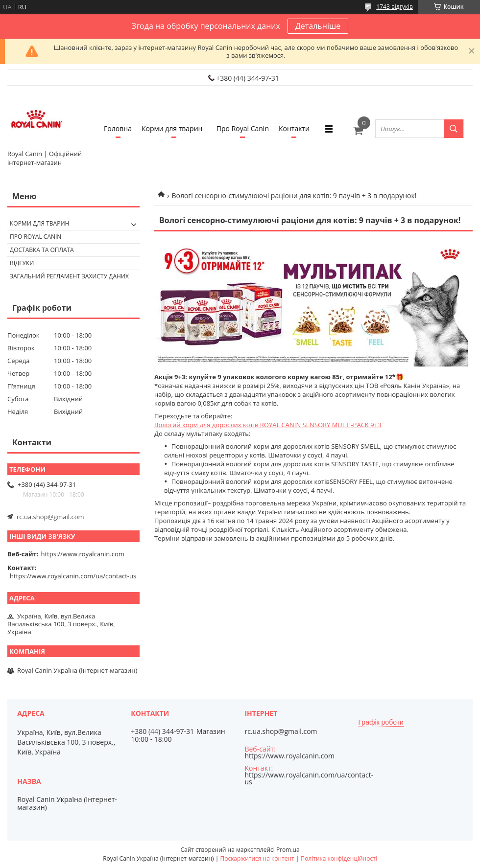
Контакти (294, 128)
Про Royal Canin (243, 128)
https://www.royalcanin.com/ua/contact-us (73, 576)
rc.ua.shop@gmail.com (50, 517)
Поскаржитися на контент (257, 858)
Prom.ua (288, 850)
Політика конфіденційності (338, 858)
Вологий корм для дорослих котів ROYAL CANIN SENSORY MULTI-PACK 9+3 (268, 425)
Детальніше (318, 26)
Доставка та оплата (42, 250)
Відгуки (22, 263)
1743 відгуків (395, 7)
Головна (118, 128)
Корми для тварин (172, 128)
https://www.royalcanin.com (83, 554)
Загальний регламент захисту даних (69, 276)
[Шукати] (454, 129)
